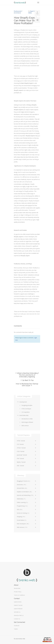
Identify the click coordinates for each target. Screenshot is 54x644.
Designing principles (26, 405)
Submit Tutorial (18, 605)
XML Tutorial (27, 466)
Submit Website (18, 609)
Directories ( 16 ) (27, 485)
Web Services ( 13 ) (27, 527)
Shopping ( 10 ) (27, 517)
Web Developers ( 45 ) (27, 524)
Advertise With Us (19, 615)
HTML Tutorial (27, 441)
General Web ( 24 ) (27, 488)
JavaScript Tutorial (27, 455)
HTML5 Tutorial (27, 448)
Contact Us (17, 619)
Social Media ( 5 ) (27, 520)
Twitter (16, 629)
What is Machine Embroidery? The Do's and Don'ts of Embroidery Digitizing (27, 375)
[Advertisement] (27, 355)
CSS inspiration (24, 412)
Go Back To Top (27, 380)
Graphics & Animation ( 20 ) (27, 492)
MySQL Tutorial (27, 462)
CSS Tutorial (27, 444)
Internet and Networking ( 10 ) (27, 495)
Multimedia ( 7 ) (27, 499)
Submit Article (18, 602)
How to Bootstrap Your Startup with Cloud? (27, 385)
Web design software (26, 422)
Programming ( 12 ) (27, 506)
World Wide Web (23, 415)
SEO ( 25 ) (27, 509)
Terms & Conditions (19, 595)
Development (22, 402)
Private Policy (18, 592)
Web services (24, 426)
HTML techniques (25, 409)
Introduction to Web (26, 419)
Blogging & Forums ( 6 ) (27, 481)
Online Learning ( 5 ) (27, 502)
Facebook (17, 626)
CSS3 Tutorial (27, 451)
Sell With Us (17, 612)
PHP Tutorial (27, 459)
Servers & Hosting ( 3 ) (27, 513)
